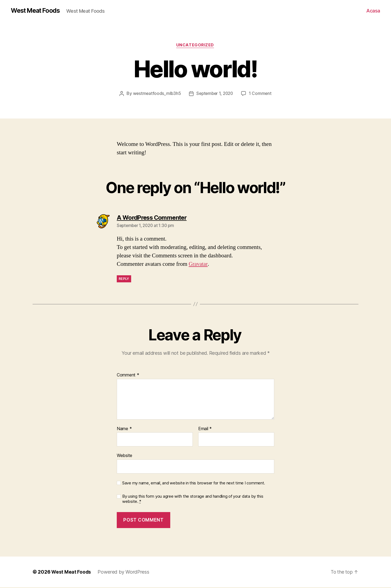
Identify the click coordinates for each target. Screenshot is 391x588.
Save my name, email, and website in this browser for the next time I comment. (194, 484)
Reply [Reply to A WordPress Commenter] (124, 279)
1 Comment (262, 94)
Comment (128, 376)
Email (205, 429)
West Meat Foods (37, 11)
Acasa (373, 11)
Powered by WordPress (124, 573)
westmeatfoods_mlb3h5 (156, 94)
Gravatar (198, 265)
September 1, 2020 (215, 94)
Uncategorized (195, 46)
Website (124, 456)
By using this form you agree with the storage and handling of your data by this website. (193, 499)
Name (124, 429)
